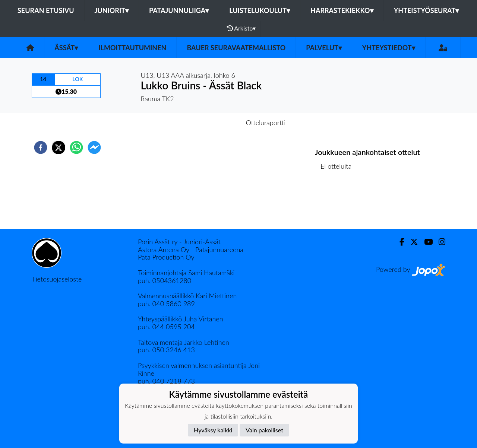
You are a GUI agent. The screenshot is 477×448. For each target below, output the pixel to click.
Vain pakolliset (264, 430)
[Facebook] (399, 242)
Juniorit (112, 10)
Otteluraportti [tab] (266, 123)
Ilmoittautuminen (132, 48)
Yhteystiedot (389, 48)
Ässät (66, 48)
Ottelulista (339, 204)
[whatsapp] (76, 147)
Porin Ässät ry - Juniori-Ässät (179, 242)
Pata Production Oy (166, 257)
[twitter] (59, 147)
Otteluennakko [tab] (213, 123)
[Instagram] (439, 242)
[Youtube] (425, 242)
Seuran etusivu (46, 10)
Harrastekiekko (342, 10)
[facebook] (41, 147)
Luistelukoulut (260, 10)
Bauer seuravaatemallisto (236, 48)
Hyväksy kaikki (213, 430)
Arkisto (241, 28)
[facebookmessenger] (94, 147)
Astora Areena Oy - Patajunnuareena (191, 250)
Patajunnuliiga (179, 10)
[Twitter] (411, 242)
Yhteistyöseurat (426, 10)
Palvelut (324, 48)
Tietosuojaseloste (57, 279)
